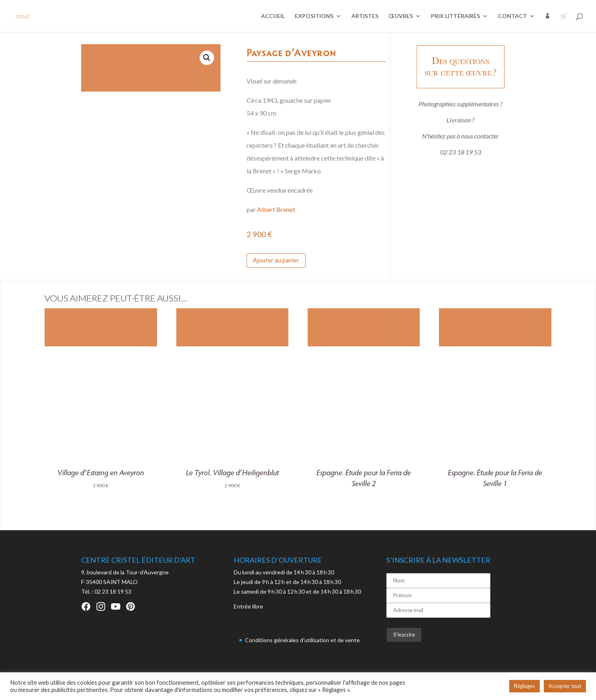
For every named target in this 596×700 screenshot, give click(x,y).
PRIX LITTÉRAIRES (455, 16)
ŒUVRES (401, 16)
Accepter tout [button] (565, 686)
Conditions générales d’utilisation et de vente (302, 640)
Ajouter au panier (276, 260)
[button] (207, 58)
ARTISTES (365, 16)
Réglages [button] (525, 686)
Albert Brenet (276, 209)
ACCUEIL (273, 16)
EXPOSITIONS (314, 16)
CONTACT (512, 16)
